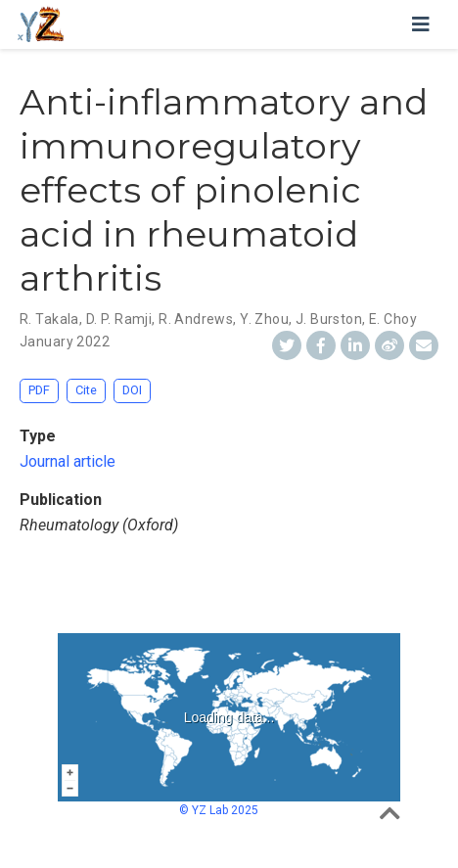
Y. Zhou (264, 319)
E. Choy (393, 319)
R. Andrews (196, 319)
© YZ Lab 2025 (219, 810)
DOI (132, 390)
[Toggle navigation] (421, 24)
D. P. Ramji (119, 319)
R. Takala (49, 319)
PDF (39, 390)
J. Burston (329, 319)
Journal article (68, 461)
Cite (86, 390)
